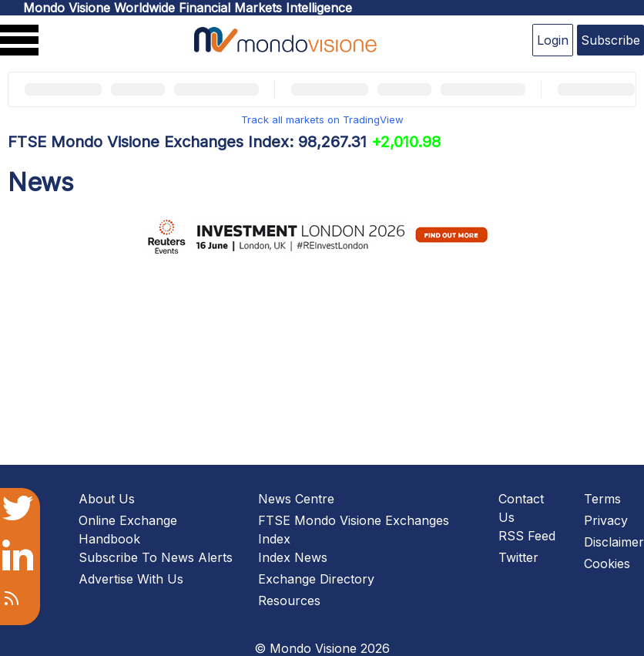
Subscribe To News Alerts (156, 557)
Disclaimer (614, 542)
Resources (289, 600)
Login (553, 40)
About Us (107, 499)
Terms (602, 499)
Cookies (607, 563)
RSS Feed (527, 536)
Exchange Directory (316, 579)
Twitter (518, 557)
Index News (293, 557)
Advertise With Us (131, 579)
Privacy (606, 520)
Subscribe (610, 40)
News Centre (296, 499)
